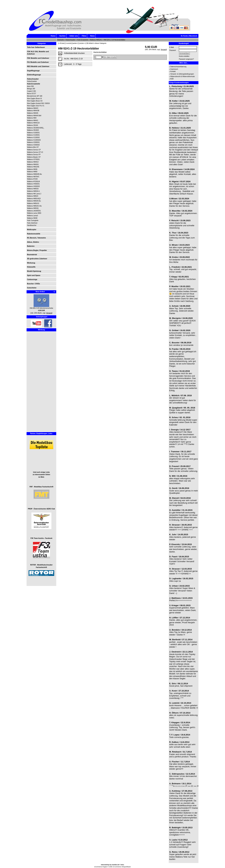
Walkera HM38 (32, 218)
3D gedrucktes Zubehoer (37, 259)
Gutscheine (32, 288)
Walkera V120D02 (33, 138)
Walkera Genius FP (34, 155)
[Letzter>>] (82, 43)
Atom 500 (30, 86)
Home (53, 36)
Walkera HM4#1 (33, 120)
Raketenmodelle (34, 234)
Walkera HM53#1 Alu (34, 206)
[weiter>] (75, 43)
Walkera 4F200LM (33, 182)
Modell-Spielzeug (34, 271)
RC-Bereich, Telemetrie (36, 238)
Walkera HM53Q (33, 208)
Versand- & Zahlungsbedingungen (182, 74)
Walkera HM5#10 (33, 203)
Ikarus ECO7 (31, 94)
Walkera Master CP (34, 157)
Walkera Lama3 (32, 216)
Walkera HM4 (32, 118)
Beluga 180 (31, 89)
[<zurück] (69, 43)
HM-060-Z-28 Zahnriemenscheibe (41, 308)
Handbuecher (32, 225)
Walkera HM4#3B (33, 111)
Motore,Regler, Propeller (37, 250)
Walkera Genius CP (34, 150)
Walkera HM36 (32, 169)
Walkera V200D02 (33, 145)
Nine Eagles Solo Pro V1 (36, 106)
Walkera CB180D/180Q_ (36, 128)
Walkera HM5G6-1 (33, 191)
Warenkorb (193, 36)
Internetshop (105, 865)
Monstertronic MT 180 (35, 96)
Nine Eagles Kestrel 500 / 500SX (38, 103)
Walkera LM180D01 (34, 211)
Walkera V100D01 (33, 133)
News (92, 36)
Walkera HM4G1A (33, 123)
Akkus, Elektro (33, 242)
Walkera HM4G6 (33, 164)
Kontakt (173, 71)
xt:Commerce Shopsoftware (122, 867)
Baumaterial (32, 255)
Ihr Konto (184, 36)
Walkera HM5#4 (33, 196)
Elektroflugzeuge (34, 75)
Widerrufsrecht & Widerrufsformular (183, 76)
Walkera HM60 (32, 172)
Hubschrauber (70, 40)
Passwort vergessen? (186, 59)
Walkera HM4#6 (33, 113)
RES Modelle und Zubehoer (38, 66)
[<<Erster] (62, 43)
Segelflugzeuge (33, 71)
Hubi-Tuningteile (33, 220)
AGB (172, 79)
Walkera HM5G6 (33, 189)
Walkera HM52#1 (96, 40)
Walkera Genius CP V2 (35, 152)
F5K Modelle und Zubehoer (38, 58)
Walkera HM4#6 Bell (34, 116)
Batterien (31, 246)
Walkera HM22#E (33, 167)
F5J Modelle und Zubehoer (38, 62)
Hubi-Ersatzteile (83, 40)
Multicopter (32, 229)
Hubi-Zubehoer (32, 223)
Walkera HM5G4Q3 (34, 199)
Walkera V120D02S (34, 140)
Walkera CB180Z (33, 130)
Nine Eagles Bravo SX (35, 101)
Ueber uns (74, 36)
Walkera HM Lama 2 (34, 194)
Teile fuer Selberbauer (36, 47)
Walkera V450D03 (33, 186)
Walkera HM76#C (33, 177)
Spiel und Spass (34, 275)
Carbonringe (32, 279)
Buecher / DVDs (34, 284)
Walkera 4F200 (32, 179)
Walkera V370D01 (33, 159)
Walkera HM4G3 (33, 162)
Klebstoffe (31, 267)
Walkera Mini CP (33, 147)
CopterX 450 (31, 91)
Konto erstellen (184, 56)
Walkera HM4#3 (33, 108)
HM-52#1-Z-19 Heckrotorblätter (114, 40)
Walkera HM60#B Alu (34, 174)
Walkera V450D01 (33, 184)
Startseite (60, 40)
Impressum (174, 69)
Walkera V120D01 (33, 135)
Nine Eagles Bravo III (34, 99)
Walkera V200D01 (33, 142)
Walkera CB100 (32, 125)
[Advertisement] (36, 384)
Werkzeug (31, 263)
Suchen (62, 36)
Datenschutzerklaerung (178, 67)
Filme (84, 36)
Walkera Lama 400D (34, 213)
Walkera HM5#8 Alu (34, 201)
